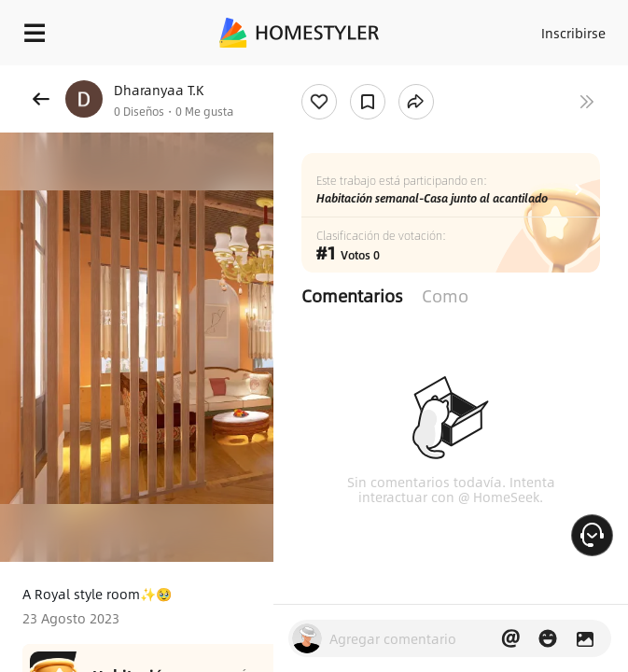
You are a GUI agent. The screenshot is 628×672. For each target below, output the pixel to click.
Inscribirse (573, 33)
